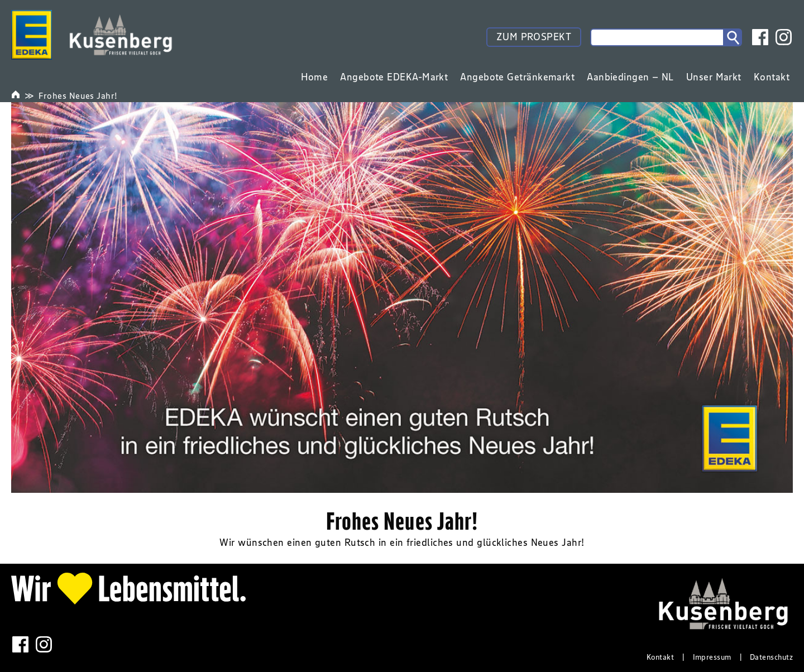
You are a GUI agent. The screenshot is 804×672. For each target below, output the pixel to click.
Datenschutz (771, 657)
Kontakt (660, 657)
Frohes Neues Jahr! (78, 95)
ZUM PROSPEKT (534, 37)
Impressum (712, 657)
